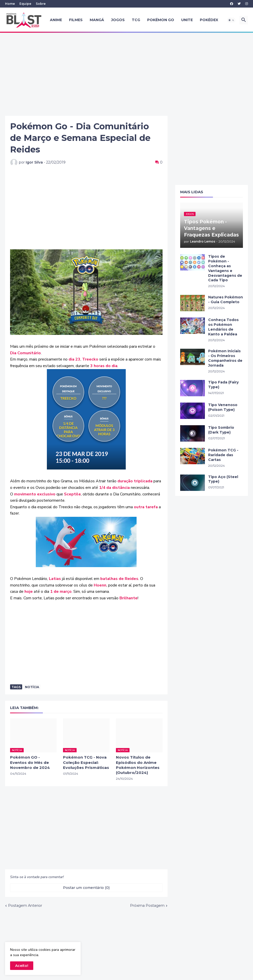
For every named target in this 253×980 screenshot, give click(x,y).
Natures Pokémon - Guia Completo (226, 300)
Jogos (118, 20)
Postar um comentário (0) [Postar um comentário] (86, 888)
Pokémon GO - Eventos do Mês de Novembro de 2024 (30, 762)
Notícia (32, 687)
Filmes (76, 20)
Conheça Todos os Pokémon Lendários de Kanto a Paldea (223, 327)
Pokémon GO (161, 20)
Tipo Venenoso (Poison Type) (223, 407)
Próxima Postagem (147, 906)
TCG (136, 20)
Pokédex (209, 20)
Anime (56, 20)
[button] (231, 20)
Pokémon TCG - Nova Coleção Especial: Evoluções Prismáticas (86, 762)
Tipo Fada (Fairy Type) (223, 385)
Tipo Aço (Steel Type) (223, 479)
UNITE (187, 20)
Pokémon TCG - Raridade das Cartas (223, 455)
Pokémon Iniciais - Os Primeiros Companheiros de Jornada (225, 358)
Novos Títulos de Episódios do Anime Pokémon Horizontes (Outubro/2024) (138, 765)
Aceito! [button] (22, 966)
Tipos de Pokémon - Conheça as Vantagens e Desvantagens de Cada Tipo (225, 268)
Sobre (41, 4)
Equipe (25, 4)
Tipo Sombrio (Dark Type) (221, 430)
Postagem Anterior (25, 906)
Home (10, 4)
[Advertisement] (126, 74)
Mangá (97, 20)
